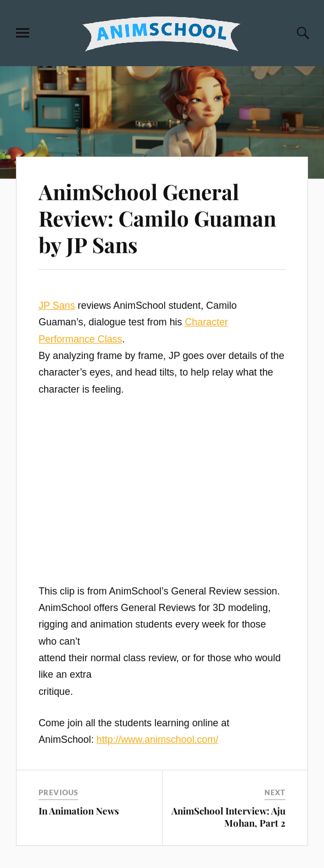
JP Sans (57, 306)
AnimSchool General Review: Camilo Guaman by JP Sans (157, 218)
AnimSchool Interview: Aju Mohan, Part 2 (228, 817)
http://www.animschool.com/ (157, 740)
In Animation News (79, 811)
